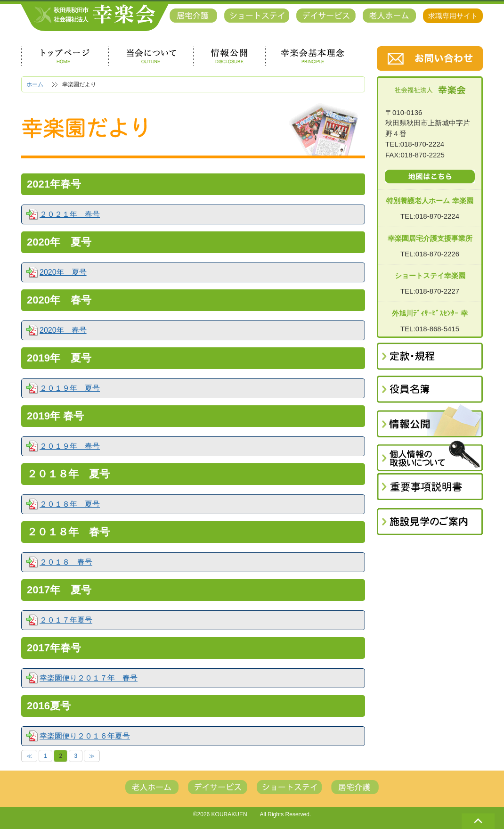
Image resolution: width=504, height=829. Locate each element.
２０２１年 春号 (70, 214)
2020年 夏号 (63, 272)
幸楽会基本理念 (313, 56)
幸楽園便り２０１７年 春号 (89, 678)
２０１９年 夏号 (70, 388)
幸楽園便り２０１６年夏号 (85, 736)
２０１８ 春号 (66, 562)
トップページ (65, 56)
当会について (151, 56)
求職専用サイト (453, 16)
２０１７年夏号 (66, 620)
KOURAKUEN (229, 814)
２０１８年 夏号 (70, 504)
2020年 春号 (63, 330)
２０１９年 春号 (70, 446)
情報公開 (229, 56)
